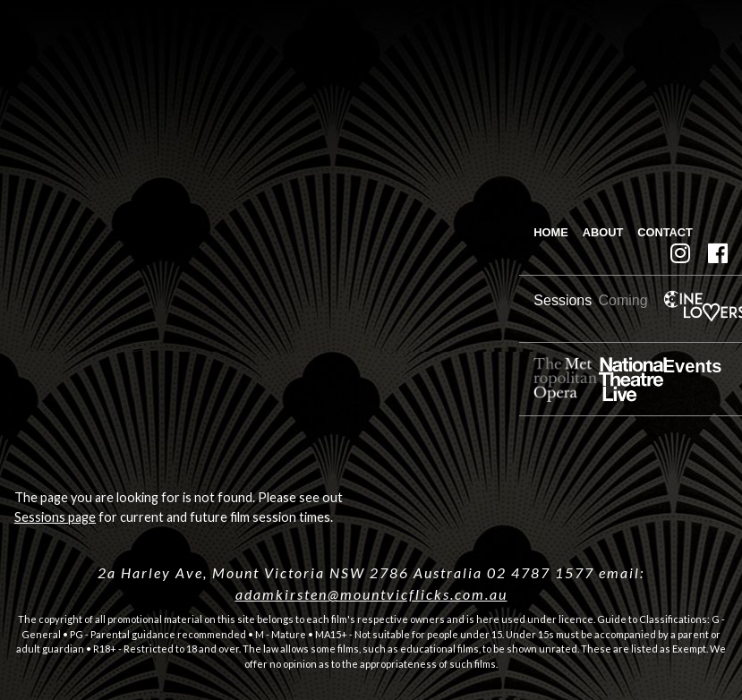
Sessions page (55, 517)
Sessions (563, 300)
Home (550, 232)
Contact (665, 232)
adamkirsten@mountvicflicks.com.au (371, 594)
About (603, 232)
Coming (623, 300)
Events (693, 366)
